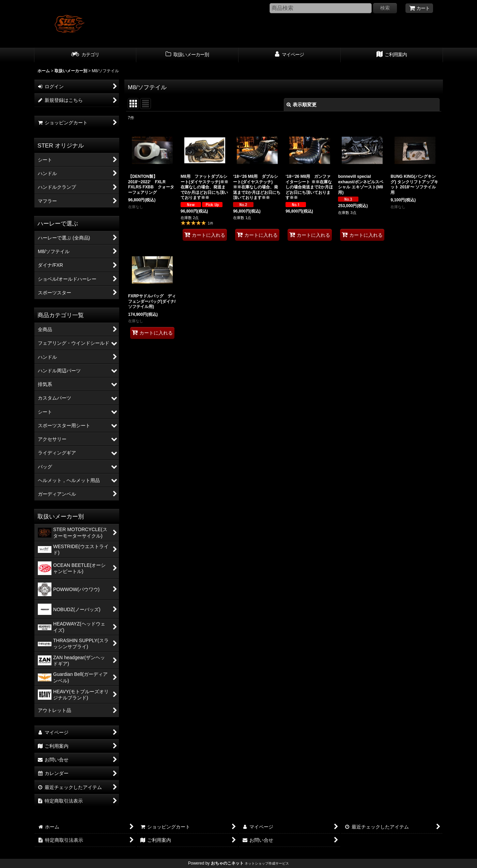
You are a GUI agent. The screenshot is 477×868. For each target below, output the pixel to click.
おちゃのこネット (227, 863)
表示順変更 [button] (302, 105)
